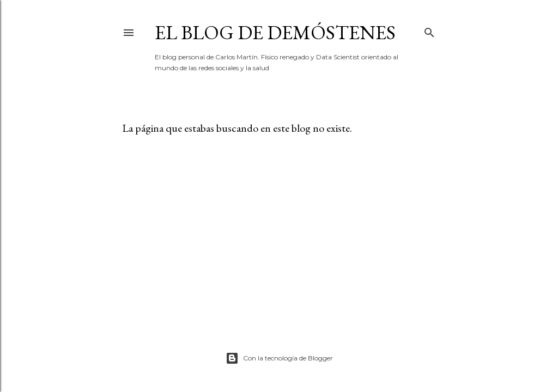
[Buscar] (429, 30)
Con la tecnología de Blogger (279, 358)
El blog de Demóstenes (275, 32)
